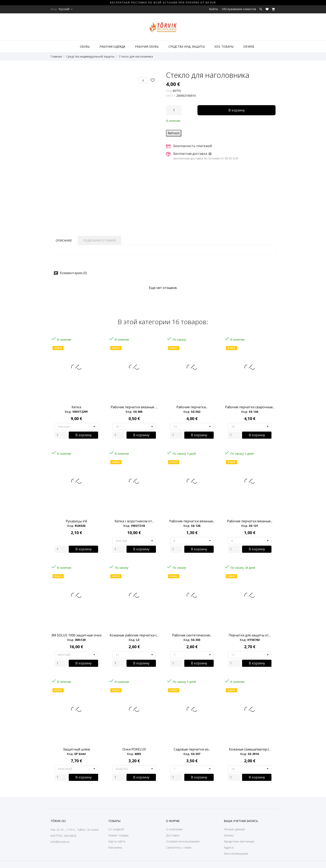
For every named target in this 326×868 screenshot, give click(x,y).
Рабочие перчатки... (192, 407)
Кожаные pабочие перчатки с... (134, 635)
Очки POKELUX (134, 749)
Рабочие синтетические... (192, 635)
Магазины (115, 847)
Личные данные (234, 829)
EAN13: (171, 96)
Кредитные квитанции (239, 841)
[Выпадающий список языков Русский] (66, 9)
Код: (169, 91)
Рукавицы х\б (76, 521)
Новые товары (118, 835)
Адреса (229, 847)
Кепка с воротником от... (134, 521)
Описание (64, 240)
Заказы (229, 835)
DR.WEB (249, 46)
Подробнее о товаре (100, 240)
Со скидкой (116, 829)
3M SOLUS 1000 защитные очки (76, 635)
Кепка (76, 407)
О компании (174, 829)
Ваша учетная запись (241, 821)
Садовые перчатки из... (192, 749)
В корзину (237, 110)
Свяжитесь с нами (179, 847)
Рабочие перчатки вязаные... (192, 521)
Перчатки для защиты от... (250, 635)
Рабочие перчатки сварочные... (250, 407)
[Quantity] (61, 435)
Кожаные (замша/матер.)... (250, 749)
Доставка (173, 835)
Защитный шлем (76, 749)
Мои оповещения (236, 854)
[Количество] (174, 110)
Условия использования (183, 841)
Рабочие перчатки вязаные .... (134, 407)
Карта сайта (117, 841)
